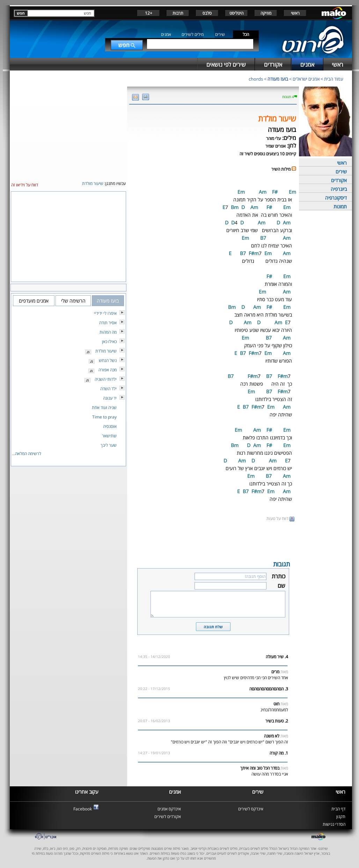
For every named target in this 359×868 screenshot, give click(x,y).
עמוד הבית (334, 79)
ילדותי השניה (106, 379)
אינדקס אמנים (169, 809)
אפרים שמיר (276, 146)
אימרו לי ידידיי (105, 313)
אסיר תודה (108, 323)
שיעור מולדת (106, 351)
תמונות (340, 206)
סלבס (207, 13)
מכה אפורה (108, 370)
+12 (149, 13)
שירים (220, 34)
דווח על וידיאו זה (25, 185)
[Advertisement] (213, 540)
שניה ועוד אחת (104, 407)
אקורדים (339, 180)
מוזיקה (266, 13)
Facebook (83, 809)
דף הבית (338, 809)
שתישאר (109, 436)
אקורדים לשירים (168, 817)
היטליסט (236, 13)
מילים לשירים (193, 34)
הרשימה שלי (73, 301)
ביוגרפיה (339, 189)
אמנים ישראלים (306, 79)
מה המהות (108, 332)
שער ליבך (109, 445)
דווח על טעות (280, 518)
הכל (246, 34)
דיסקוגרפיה (336, 198)
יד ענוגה (110, 398)
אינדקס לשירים (251, 809)
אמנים (166, 34)
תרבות (178, 13)
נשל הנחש (108, 360)
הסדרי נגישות (334, 824)
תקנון (341, 817)
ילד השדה (108, 389)
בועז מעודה (278, 79)
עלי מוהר (273, 138)
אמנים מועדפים (34, 301)
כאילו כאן (109, 342)
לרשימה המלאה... (27, 454)
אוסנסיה (110, 426)
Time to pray (104, 417)
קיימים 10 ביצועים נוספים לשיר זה (268, 154)
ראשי (295, 13)
